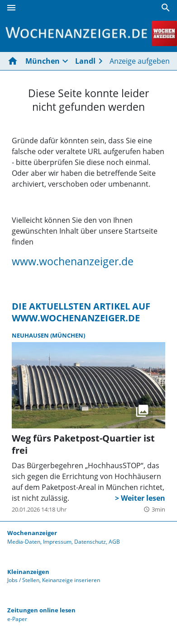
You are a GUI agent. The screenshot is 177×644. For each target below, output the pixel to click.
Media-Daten (24, 542)
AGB (114, 542)
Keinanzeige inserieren (71, 580)
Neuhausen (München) (48, 335)
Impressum (57, 542)
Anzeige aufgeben (140, 61)
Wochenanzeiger (32, 533)
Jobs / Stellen (23, 580)
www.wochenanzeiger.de (73, 261)
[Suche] (166, 8)
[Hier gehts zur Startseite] (14, 61)
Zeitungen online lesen (41, 610)
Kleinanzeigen (28, 572)
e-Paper (17, 619)
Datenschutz (90, 542)
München (43, 61)
